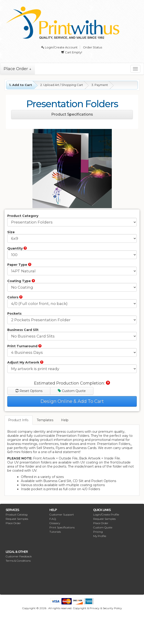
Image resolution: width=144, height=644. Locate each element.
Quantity (17, 248)
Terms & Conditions (18, 561)
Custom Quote (72, 391)
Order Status (93, 47)
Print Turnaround (24, 346)
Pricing (98, 532)
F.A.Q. (53, 519)
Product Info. (19, 420)
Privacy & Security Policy (106, 608)
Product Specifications (72, 114)
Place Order (13, 523)
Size (11, 232)
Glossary (55, 523)
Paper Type (19, 265)
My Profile (100, 536)
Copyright (80, 608)
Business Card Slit (23, 330)
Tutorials (55, 532)
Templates (45, 420)
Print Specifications (62, 527)
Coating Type (21, 281)
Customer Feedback (19, 556)
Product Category (23, 216)
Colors (15, 297)
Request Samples (17, 519)
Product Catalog (17, 514)
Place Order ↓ (18, 69)
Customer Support (62, 514)
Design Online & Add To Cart (72, 401)
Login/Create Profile (106, 514)
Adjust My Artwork (25, 362)
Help (65, 420)
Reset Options (29, 391)
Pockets (14, 314)
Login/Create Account (59, 47)
